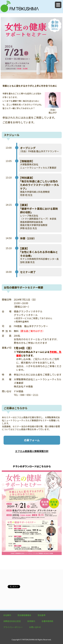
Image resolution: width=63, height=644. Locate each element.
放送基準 (42, 615)
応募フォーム (32, 440)
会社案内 (7, 615)
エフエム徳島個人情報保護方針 (32, 451)
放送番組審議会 (24, 615)
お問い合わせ (35, 627)
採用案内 (31, 621)
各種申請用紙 (47, 621)
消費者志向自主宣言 (12, 621)
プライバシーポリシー (13, 627)
